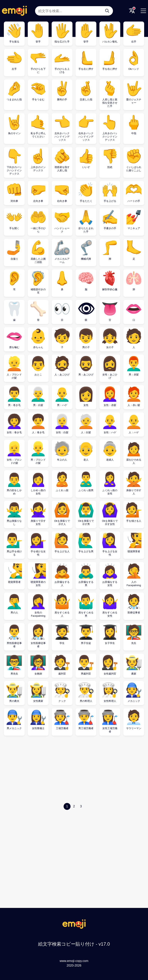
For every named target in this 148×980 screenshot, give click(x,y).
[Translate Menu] (132, 11)
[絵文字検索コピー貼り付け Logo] (74, 928)
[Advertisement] (74, 770)
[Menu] (143, 11)
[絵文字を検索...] (107, 11)
